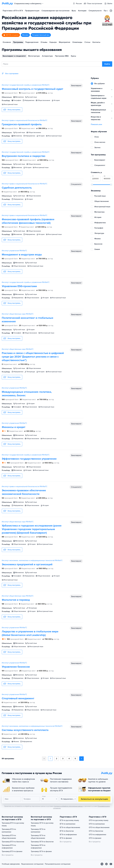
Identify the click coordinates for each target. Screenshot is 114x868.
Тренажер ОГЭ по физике (41, 851)
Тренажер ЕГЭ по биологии (13, 842)
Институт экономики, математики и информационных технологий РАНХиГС (32, 560)
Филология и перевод (16, 600)
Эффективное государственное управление (29, 459)
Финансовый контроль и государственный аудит (32, 89)
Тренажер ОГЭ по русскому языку (42, 824)
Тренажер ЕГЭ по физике (12, 851)
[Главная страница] (7, 4)
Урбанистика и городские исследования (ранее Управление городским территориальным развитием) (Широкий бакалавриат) (32, 529)
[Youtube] (111, 864)
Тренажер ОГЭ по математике (38, 831)
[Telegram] (106, 864)
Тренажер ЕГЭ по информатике (9, 847)
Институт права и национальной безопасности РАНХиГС (25, 120)
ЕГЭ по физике (66, 838)
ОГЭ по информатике (98, 835)
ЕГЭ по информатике (68, 835)
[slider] (92, 185)
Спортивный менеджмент (18, 698)
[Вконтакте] (102, 864)
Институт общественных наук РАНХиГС (18, 314)
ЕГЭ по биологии (67, 831)
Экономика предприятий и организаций (27, 564)
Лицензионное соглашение (32, 864)
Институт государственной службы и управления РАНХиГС (26, 85)
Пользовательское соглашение (58, 864)
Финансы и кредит (14, 427)
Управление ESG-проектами (19, 286)
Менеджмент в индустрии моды (22, 255)
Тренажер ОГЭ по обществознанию (38, 837)
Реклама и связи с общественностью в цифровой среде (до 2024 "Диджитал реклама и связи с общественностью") (33, 357)
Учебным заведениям (11, 864)
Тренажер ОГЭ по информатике (38, 847)
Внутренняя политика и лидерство (24, 156)
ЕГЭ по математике (68, 824)
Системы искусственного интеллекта (25, 730)
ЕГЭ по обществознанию (70, 827)
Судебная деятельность (17, 188)
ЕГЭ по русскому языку (69, 820)
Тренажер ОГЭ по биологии (42, 842)
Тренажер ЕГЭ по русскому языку (13, 824)
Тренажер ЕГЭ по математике (9, 831)
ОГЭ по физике (95, 838)
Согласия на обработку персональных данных (68, 806)
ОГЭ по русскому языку (99, 820)
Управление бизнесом (16, 667)
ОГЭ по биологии (96, 831)
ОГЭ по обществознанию (99, 827)
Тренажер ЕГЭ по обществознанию (9, 837)
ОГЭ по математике (97, 824)
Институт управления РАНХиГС (14, 251)
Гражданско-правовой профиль (22, 124)
